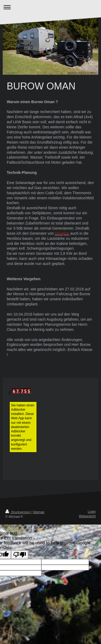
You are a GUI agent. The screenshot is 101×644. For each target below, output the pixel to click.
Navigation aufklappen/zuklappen (50, 7)
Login (92, 512)
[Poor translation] (20, 555)
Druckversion (18, 512)
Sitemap (38, 512)
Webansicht (87, 516)
